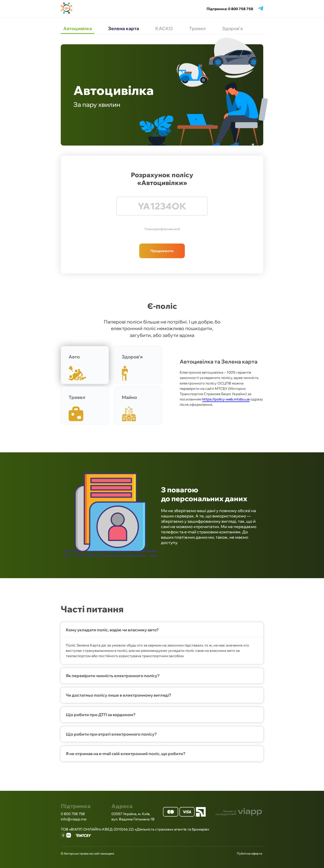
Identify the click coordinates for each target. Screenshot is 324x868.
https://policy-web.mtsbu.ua (226, 399)
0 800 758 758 (73, 814)
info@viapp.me (74, 819)
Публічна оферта (250, 853)
